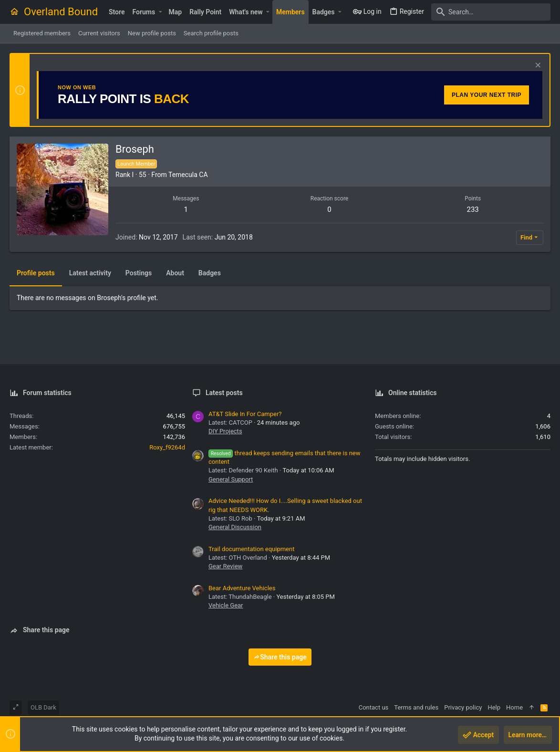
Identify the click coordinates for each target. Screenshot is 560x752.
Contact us (374, 707)
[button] (160, 12)
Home (514, 707)
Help (494, 707)
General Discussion (235, 527)
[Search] (491, 12)
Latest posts (224, 393)
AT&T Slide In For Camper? (245, 414)
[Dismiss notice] (537, 66)
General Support (231, 479)
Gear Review (225, 566)
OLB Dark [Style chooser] (43, 707)
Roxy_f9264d (167, 447)
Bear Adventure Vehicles (242, 588)
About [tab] (175, 273)
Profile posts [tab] (36, 273)
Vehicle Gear (226, 605)
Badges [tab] (210, 273)
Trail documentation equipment (251, 549)
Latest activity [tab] (90, 273)
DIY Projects (225, 431)
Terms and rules (416, 707)
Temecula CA (188, 175)
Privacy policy (463, 707)
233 (473, 209)
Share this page (280, 657)
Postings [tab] (139, 273)
